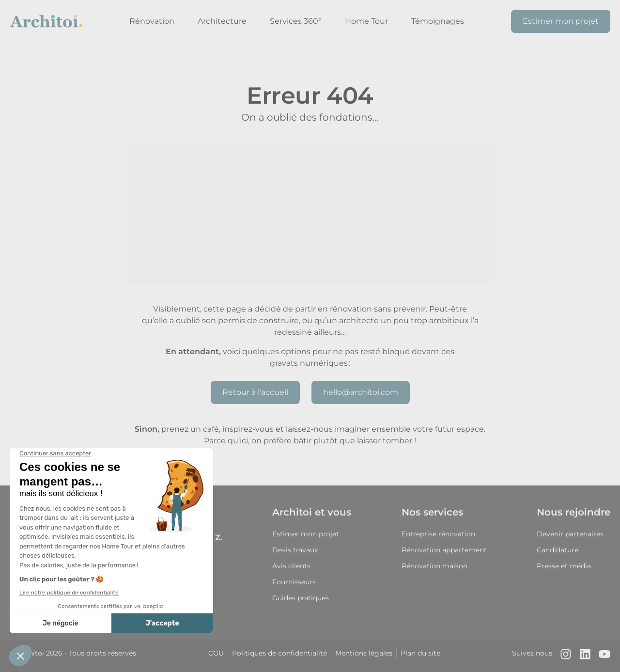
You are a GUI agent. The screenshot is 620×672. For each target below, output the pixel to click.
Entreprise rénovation (438, 534)
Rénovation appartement (444, 550)
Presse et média (564, 566)
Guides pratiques (301, 598)
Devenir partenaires (570, 534)
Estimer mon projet (561, 21)
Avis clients (291, 566)
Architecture (222, 21)
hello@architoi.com (361, 392)
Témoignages (438, 21)
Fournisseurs (294, 582)
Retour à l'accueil (255, 392)
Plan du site (420, 653)
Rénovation (152, 21)
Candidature (558, 550)
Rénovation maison (434, 566)
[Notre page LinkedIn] (585, 656)
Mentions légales (364, 653)
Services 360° (296, 21)
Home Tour (366, 21)
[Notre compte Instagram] (566, 656)
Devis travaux (295, 550)
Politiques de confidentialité (279, 653)
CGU (216, 653)
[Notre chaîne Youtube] (604, 656)
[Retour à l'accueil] (46, 21)
